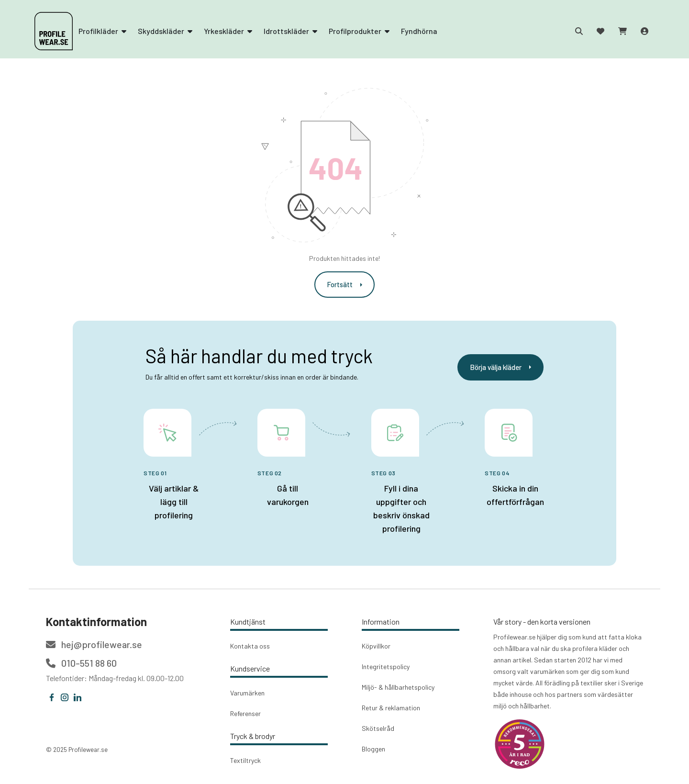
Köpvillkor (376, 646)
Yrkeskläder (228, 31)
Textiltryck (245, 760)
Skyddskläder (165, 31)
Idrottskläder (290, 31)
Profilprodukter (359, 31)
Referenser (245, 713)
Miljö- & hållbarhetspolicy (398, 687)
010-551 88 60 (81, 663)
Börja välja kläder (500, 367)
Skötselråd (378, 728)
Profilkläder (102, 31)
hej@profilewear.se (94, 644)
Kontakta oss (250, 646)
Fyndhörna (419, 31)
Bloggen (373, 749)
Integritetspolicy (386, 666)
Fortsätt (344, 284)
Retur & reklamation (391, 708)
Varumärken (247, 693)
